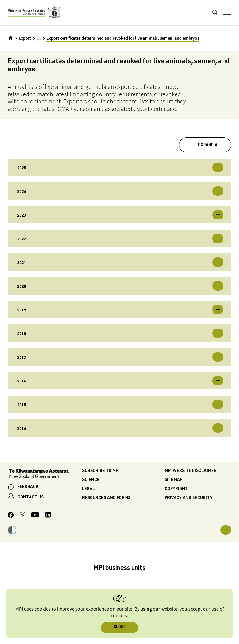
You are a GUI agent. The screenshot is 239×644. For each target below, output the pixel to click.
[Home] (11, 38)
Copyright (176, 489)
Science (91, 480)
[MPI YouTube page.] (35, 516)
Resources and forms (106, 498)
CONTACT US (30, 497)
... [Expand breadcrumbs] (39, 38)
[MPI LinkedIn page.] (48, 516)
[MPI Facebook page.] (11, 516)
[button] (12, 531)
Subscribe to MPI (101, 471)
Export (25, 38)
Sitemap (173, 480)
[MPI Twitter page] (23, 516)
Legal (88, 489)
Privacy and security (189, 498)
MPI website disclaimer (191, 471)
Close (120, 627)
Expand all (210, 145)
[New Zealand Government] (45, 474)
